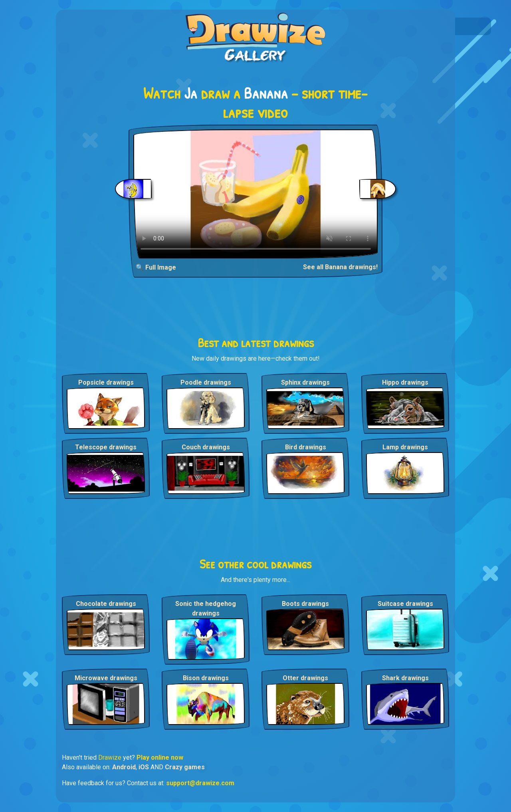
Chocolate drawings (106, 604)
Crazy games (185, 767)
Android (124, 767)
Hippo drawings (405, 382)
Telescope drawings (106, 447)
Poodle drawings (206, 382)
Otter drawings (305, 678)
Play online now (160, 757)
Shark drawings (405, 678)
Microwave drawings (106, 678)
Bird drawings (306, 447)
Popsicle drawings (106, 382)
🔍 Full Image (156, 267)
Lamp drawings (405, 447)
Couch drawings (206, 447)
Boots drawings (305, 604)
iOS (144, 767)
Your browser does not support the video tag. (256, 194)
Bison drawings (206, 678)
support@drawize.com (200, 783)
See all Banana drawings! (340, 267)
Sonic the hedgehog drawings (206, 609)
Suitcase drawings (405, 604)
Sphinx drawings (305, 382)
